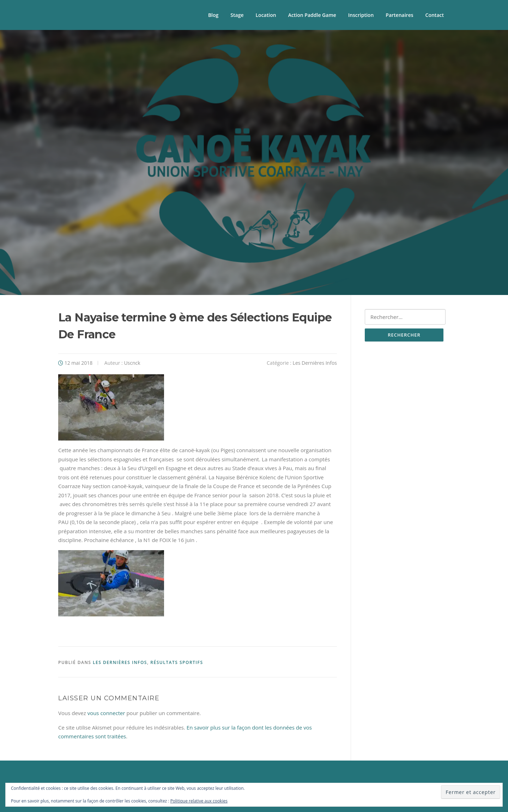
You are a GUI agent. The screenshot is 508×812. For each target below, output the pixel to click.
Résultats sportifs (177, 662)
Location (266, 15)
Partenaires (399, 15)
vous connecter (106, 713)
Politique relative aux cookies (199, 801)
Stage (237, 15)
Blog (213, 15)
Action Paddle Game (312, 15)
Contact (435, 15)
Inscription (361, 15)
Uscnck (132, 363)
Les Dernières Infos (315, 363)
